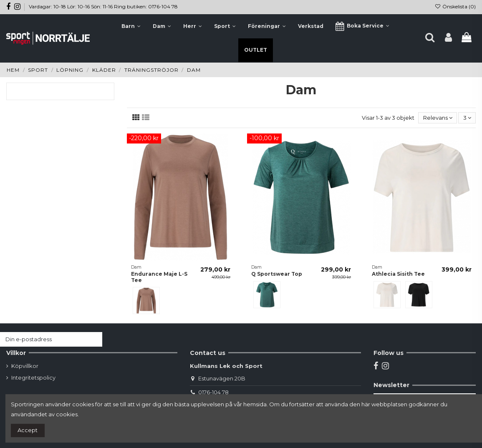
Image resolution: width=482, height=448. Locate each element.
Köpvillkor (25, 366)
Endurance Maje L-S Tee (159, 277)
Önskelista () (455, 6)
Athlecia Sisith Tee (398, 274)
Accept (28, 430)
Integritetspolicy (33, 378)
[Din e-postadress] (43, 339)
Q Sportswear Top (277, 274)
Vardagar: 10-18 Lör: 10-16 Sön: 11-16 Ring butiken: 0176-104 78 (103, 6)
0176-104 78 (213, 392)
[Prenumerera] (94, 339)
